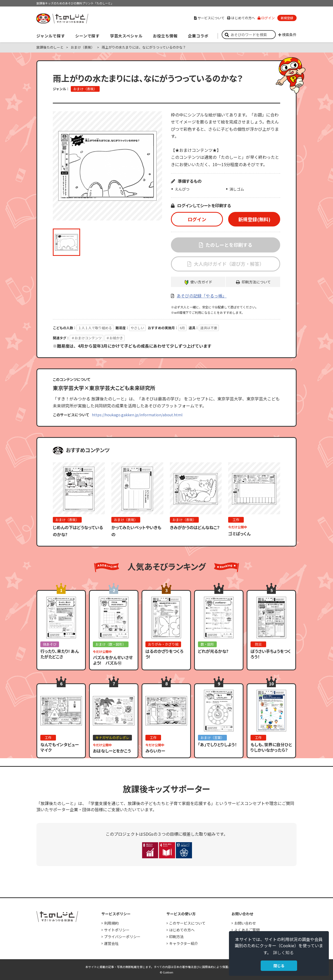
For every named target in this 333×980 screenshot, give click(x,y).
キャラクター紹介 (184, 943)
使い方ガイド (201, 282)
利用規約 (111, 923)
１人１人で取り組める (95, 328)
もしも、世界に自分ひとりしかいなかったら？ (271, 747)
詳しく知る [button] (283, 952)
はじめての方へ (241, 18)
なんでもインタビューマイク (60, 747)
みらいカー (155, 751)
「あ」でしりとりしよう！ (217, 744)
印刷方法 (176, 937)
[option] (107, 166)
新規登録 (287, 18)
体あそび (50, 644)
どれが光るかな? (213, 651)
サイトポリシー (117, 930)
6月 (182, 328)
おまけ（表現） (83, 47)
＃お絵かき (115, 338)
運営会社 (111, 943)
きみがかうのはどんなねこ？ (195, 527)
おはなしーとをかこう (112, 751)
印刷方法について (256, 282)
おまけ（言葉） (212, 738)
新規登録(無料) (254, 219)
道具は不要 (209, 328)
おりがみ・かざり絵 (163, 644)
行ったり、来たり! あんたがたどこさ (60, 654)
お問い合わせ (245, 923)
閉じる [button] (279, 966)
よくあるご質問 (247, 930)
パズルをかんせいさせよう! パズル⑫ (113, 660)
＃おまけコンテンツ (87, 338)
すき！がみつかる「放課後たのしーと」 (62, 18)
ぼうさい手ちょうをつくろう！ (271, 654)
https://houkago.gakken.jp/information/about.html (137, 415)
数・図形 (207, 644)
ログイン (266, 18)
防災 (258, 644)
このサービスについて (187, 923)
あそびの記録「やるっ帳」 (202, 296)
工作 (236, 520)
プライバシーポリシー (122, 937)
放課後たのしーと (50, 47)
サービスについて (209, 18)
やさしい (137, 328)
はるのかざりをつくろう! (164, 654)
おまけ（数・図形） (111, 644)
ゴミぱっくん (239, 534)
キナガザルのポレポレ (112, 738)
